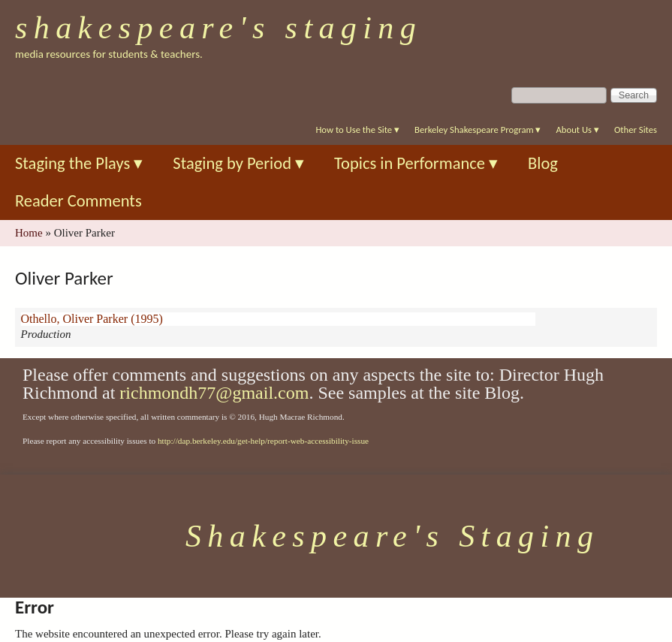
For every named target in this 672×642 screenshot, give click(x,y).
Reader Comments (78, 201)
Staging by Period (238, 163)
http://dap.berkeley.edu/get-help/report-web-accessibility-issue (263, 441)
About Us (577, 130)
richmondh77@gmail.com (214, 393)
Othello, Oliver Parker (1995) (92, 319)
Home (29, 233)
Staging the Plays (79, 163)
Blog (543, 163)
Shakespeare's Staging (218, 28)
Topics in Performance (416, 163)
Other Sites (636, 130)
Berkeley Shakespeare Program (478, 130)
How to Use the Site (357, 130)
